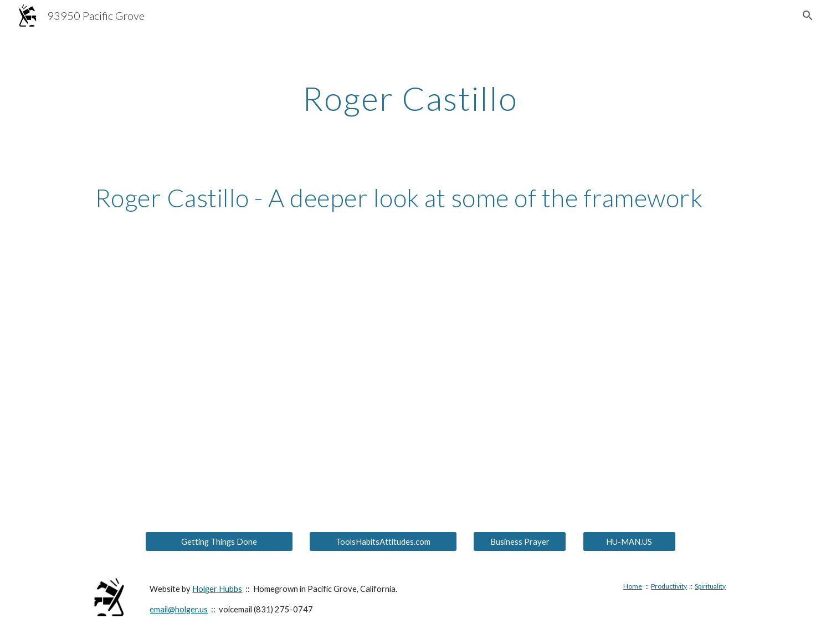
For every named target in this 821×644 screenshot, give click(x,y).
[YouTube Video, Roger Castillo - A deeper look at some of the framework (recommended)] (410, 331)
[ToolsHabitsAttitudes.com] (383, 541)
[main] (410, 98)
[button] (808, 16)
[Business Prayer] (520, 541)
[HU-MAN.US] (629, 541)
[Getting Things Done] (219, 541)
